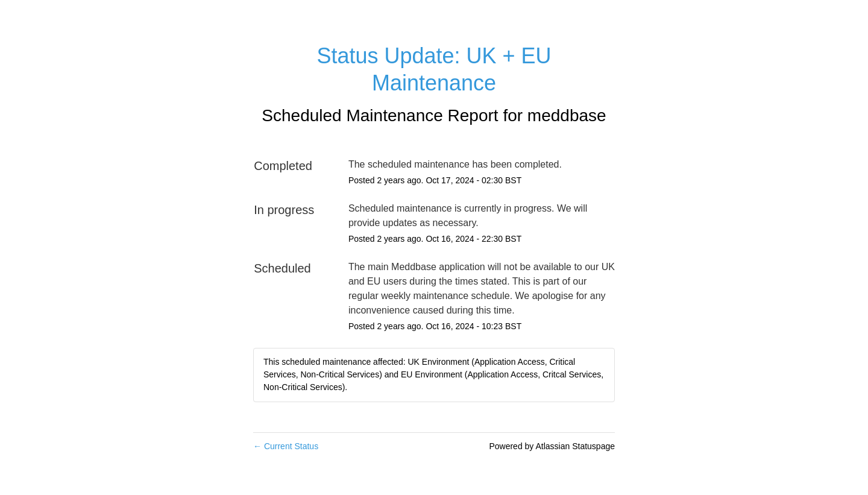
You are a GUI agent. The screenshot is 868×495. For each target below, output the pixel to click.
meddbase (567, 115)
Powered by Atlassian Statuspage (552, 446)
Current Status (286, 446)
